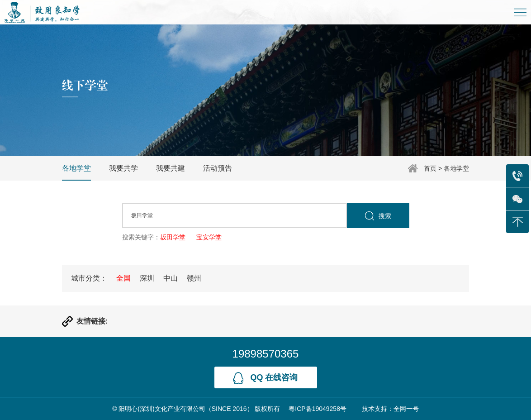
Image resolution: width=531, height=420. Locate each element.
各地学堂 (456, 168)
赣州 (194, 278)
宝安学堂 (209, 237)
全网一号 (406, 409)
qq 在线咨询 (265, 378)
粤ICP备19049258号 (318, 409)
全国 (123, 278)
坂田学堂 (173, 237)
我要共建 (171, 168)
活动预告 (218, 168)
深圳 (147, 278)
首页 (430, 168)
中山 (171, 278)
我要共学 (123, 168)
